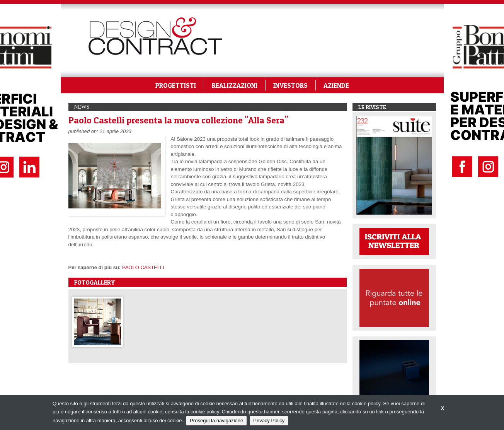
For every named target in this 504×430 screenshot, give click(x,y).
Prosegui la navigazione (216, 421)
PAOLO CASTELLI (143, 267)
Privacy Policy (269, 421)
